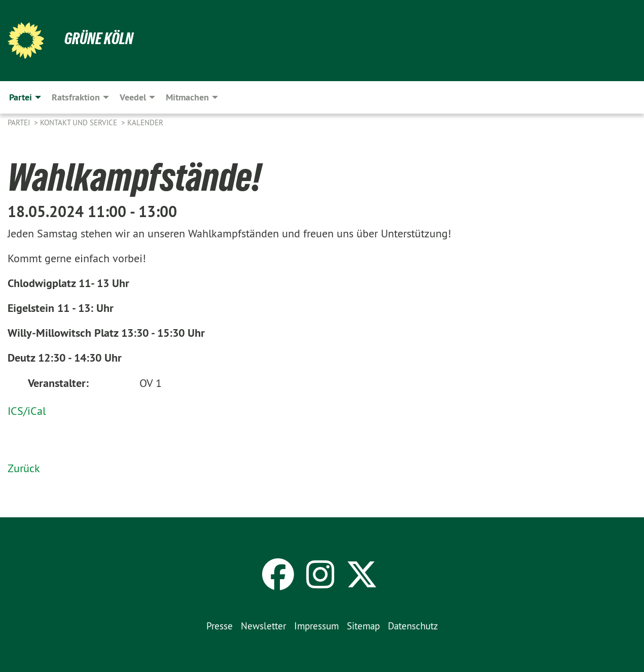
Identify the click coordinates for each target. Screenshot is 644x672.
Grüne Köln (99, 39)
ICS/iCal (27, 411)
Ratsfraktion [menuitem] (76, 97)
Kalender (145, 122)
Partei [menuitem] (21, 97)
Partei (20, 122)
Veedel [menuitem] (133, 97)
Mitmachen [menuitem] (187, 97)
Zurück (24, 468)
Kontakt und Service (80, 122)
